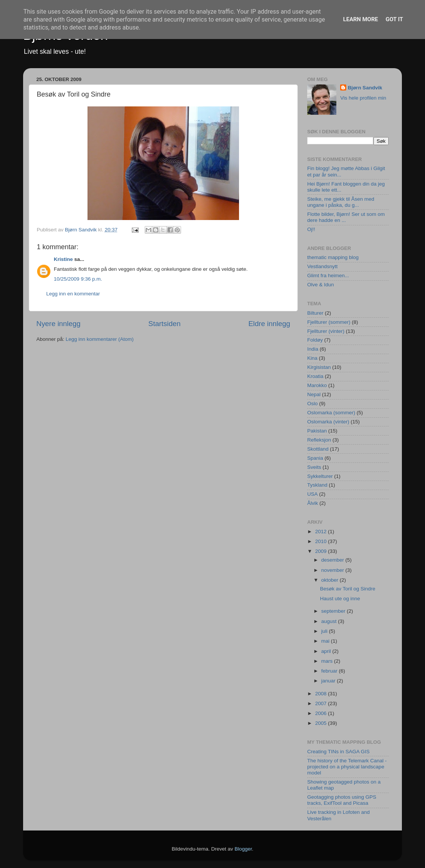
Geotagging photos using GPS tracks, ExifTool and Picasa (342, 800)
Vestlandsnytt (322, 266)
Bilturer (315, 313)
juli (325, 631)
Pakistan (317, 431)
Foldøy (315, 340)
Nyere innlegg (59, 324)
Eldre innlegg (269, 324)
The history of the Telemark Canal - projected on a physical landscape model (347, 767)
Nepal (314, 394)
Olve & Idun (321, 285)
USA (312, 494)
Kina (312, 358)
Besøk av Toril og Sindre (348, 589)
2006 (322, 713)
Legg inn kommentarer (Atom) (99, 339)
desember (333, 560)
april (327, 651)
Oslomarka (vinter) (328, 422)
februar (330, 671)
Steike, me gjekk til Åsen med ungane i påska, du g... (341, 202)
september (334, 611)
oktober (330, 580)
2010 (322, 541)
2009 (322, 551)
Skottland (318, 449)
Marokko (317, 385)
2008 (322, 694)
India (313, 349)
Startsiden (165, 324)
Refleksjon (319, 440)
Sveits (314, 467)
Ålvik (313, 503)
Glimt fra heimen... (328, 276)
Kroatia (315, 376)
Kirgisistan (319, 367)
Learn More (361, 19)
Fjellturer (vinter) (326, 331)
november (333, 570)
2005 (322, 723)
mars (328, 661)
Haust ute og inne (340, 599)
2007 (322, 703)
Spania (315, 458)
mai (326, 641)
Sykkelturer (320, 476)
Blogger (243, 849)
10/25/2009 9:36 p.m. (78, 279)
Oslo (312, 404)
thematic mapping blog (333, 257)
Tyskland (317, 485)
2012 (322, 532)
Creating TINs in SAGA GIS (338, 752)
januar (329, 681)
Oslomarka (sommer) (331, 413)
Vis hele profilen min (363, 98)
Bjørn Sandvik (365, 88)
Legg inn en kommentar (73, 294)
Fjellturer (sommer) (329, 322)
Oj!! (311, 229)
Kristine (63, 259)
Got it (394, 19)
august (330, 621)
